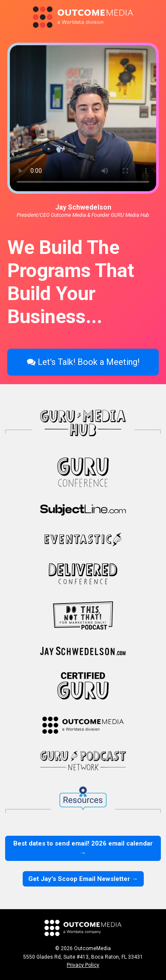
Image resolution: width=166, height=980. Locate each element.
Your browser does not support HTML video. (83, 118)
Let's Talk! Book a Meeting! (83, 362)
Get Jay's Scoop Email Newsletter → (83, 879)
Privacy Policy (83, 965)
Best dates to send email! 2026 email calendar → (83, 848)
